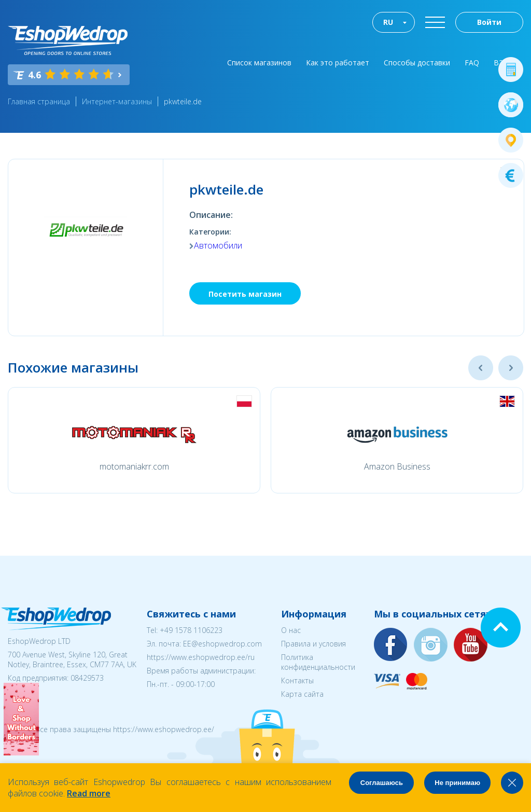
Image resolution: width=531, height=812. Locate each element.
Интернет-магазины (117, 101)
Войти (489, 22)
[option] (134, 440)
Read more (89, 793)
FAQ (472, 63)
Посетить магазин (245, 294)
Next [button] (511, 368)
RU (388, 22)
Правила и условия (313, 644)
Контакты (297, 680)
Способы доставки (417, 63)
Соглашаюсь (382, 783)
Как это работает (338, 63)
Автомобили (218, 245)
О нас (291, 630)
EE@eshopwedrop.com (222, 644)
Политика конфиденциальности (318, 662)
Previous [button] (481, 368)
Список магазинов (259, 63)
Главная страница (39, 101)
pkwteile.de (183, 101)
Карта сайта (302, 694)
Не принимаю (457, 783)
